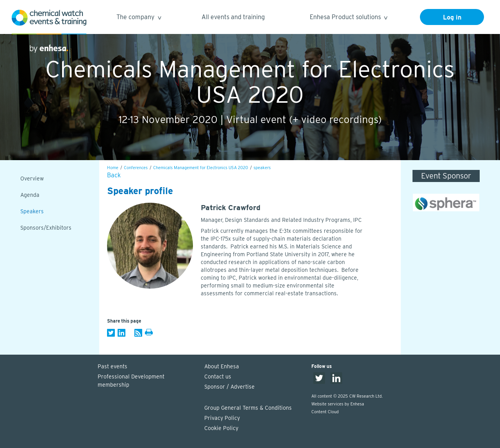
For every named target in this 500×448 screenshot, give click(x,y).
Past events (112, 366)
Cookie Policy (221, 428)
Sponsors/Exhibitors (46, 228)
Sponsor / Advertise (229, 387)
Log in (452, 17)
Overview (32, 178)
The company (138, 18)
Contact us (218, 377)
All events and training (233, 17)
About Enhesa (222, 366)
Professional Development (147, 381)
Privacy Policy (222, 418)
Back (114, 175)
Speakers (32, 211)
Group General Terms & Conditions (248, 408)
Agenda (30, 195)
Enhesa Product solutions (348, 18)
